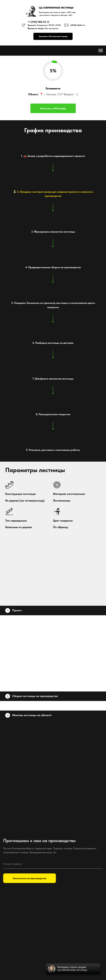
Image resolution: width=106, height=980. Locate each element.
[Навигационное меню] (101, 51)
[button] (53, 36)
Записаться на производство (30, 878)
